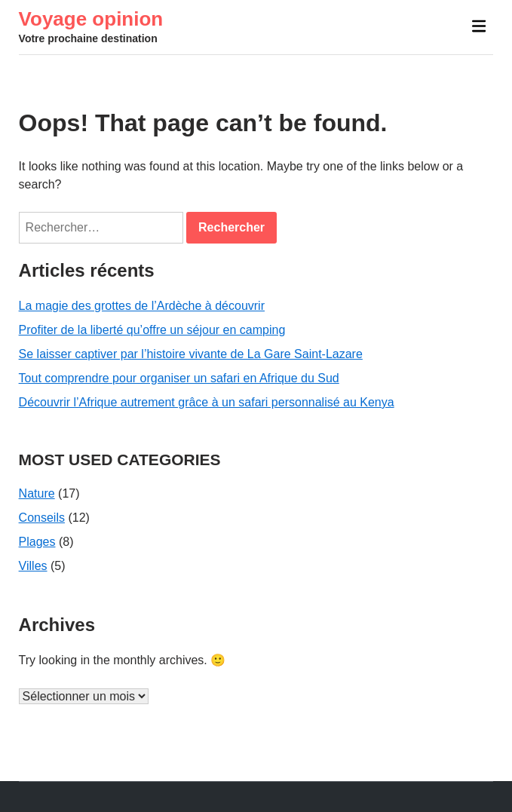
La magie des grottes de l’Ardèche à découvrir (142, 306)
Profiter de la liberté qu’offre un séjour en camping (152, 330)
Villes (33, 566)
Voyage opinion (91, 19)
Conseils (42, 518)
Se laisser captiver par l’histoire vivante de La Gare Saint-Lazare (191, 354)
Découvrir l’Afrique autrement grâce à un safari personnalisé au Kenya (207, 402)
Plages (37, 542)
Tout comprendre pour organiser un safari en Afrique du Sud (179, 378)
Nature (37, 493)
